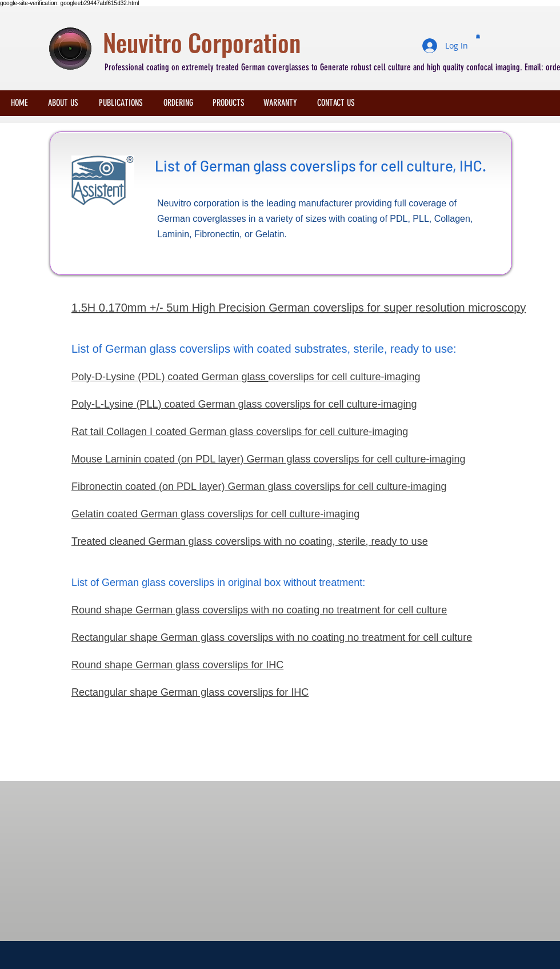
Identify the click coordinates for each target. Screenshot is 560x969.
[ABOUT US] (63, 103)
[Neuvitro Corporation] (300, 43)
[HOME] (19, 103)
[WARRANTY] (280, 103)
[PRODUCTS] (229, 103)
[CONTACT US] (336, 103)
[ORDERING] (178, 103)
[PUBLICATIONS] (121, 103)
